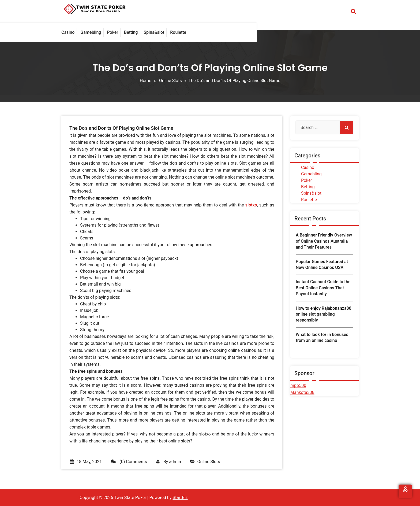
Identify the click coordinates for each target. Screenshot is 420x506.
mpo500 (298, 385)
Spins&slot (311, 193)
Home (146, 81)
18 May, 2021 (86, 462)
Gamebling (311, 174)
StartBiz (180, 498)
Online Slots (170, 81)
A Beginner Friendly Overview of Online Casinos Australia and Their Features (324, 241)
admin (175, 462)
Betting (308, 187)
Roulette (309, 200)
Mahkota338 (302, 392)
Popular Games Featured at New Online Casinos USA (322, 265)
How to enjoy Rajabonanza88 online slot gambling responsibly (324, 314)
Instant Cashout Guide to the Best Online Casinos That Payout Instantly (323, 288)
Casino (308, 167)
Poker (307, 180)
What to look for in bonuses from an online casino (322, 337)
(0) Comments (129, 462)
